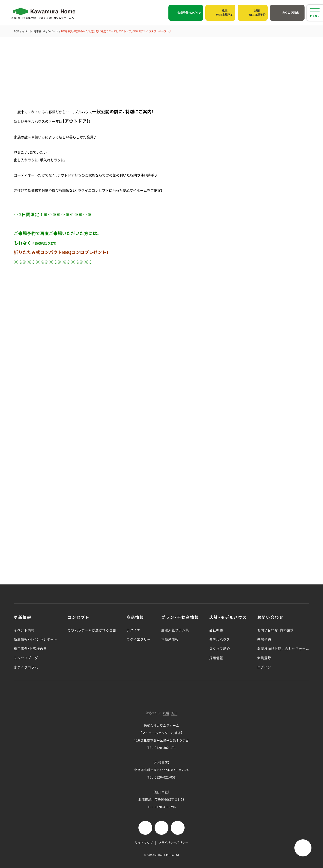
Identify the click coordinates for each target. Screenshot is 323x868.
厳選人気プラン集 (175, 630)
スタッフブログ (26, 658)
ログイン (264, 667)
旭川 (174, 713)
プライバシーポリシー (173, 842)
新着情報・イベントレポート (36, 639)
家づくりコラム (26, 667)
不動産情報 (170, 639)
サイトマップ (144, 842)
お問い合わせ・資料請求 (275, 630)
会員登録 (264, 658)
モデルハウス (220, 639)
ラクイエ (133, 630)
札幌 (166, 713)
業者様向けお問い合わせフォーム (283, 648)
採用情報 (216, 658)
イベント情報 (24, 630)
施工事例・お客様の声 (30, 648)
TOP (16, 31)
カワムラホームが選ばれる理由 (92, 630)
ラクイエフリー (139, 639)
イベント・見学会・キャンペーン (40, 31)
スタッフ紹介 (220, 648)
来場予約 (264, 639)
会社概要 (216, 630)
